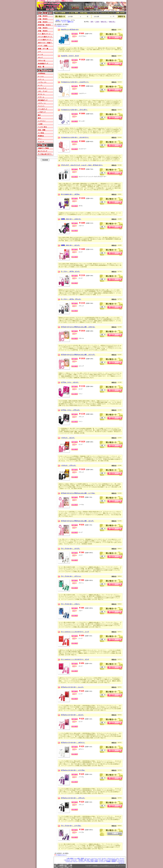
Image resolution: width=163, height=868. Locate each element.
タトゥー (76, 861)
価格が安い (104, 22)
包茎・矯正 (87, 860)
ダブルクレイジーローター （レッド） (72, 687)
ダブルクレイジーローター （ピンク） (72, 715)
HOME (58, 20)
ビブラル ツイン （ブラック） (71, 410)
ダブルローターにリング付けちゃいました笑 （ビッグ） (78, 521)
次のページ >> (62, 26)
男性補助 (81, 860)
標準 (92, 22)
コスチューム (69, 861)
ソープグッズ (102, 861)
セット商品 (77, 858)
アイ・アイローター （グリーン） (71, 576)
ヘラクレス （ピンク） (68, 438)
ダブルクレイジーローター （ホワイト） (73, 743)
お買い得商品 (70, 858)
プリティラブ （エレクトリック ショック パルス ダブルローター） (82, 165)
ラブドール (74, 860)
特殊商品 (114, 861)
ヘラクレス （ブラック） (69, 465)
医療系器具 (114, 860)
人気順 (97, 22)
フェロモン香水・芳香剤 (92, 861)
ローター (104, 858)
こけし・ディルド (120, 858)
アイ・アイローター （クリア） (71, 549)
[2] (57, 26)
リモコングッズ (111, 858)
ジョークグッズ (121, 861)
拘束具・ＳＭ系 (94, 860)
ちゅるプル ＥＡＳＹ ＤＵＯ (70, 56)
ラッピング (122, 863)
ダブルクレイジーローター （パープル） (73, 770)
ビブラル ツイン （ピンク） (70, 382)
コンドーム (94, 858)
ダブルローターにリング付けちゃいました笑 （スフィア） (78, 355)
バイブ (99, 858)
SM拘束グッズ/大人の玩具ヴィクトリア (104, 866)
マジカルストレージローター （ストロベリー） (75, 137)
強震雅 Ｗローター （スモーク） (71, 219)
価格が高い (112, 22)
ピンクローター (65, 20)
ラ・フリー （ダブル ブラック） (71, 299)
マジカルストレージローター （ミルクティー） (75, 82)
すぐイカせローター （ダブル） (71, 194)
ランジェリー (121, 860)
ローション (88, 858)
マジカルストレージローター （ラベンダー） (74, 110)
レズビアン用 (107, 860)
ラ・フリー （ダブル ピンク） (71, 271)
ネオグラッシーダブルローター (70, 30)
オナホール (67, 860)
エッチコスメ (82, 861)
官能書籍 (108, 861)
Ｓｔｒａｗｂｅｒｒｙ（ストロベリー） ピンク (75, 659)
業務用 (82, 858)
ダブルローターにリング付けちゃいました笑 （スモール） (78, 327)
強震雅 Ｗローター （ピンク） (71, 245)
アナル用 (101, 860)
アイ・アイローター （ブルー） (71, 604)
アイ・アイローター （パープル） (71, 826)
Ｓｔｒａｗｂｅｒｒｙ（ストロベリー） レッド (75, 632)
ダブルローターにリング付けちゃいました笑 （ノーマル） (78, 493)
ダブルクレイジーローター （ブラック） (73, 798)
